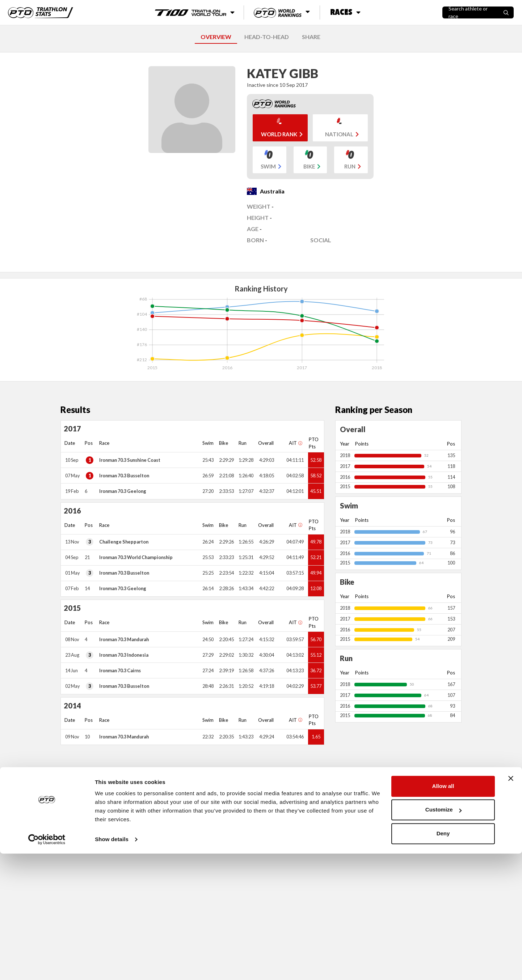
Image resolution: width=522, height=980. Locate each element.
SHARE (311, 37)
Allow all (443, 913)
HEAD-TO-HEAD (267, 37)
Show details (112, 966)
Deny (443, 960)
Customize (443, 936)
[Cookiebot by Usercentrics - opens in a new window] (47, 966)
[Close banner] (511, 905)
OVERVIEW (216, 37)
